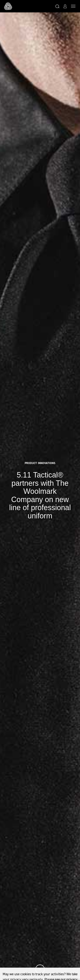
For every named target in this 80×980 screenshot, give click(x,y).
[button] (57, 6)
